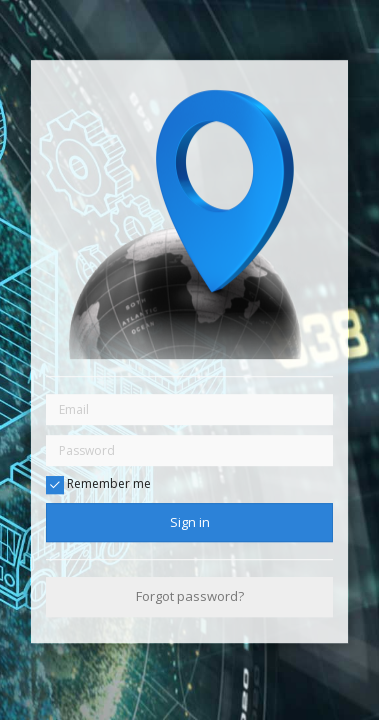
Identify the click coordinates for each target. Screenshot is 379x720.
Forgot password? (190, 597)
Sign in (190, 522)
